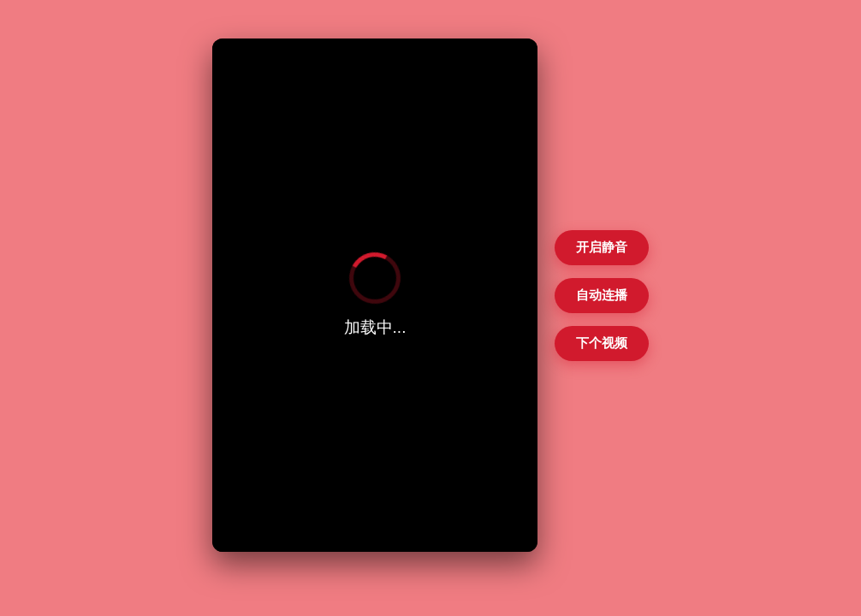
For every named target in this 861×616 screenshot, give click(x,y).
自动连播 (602, 295)
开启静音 (602, 247)
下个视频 (602, 343)
